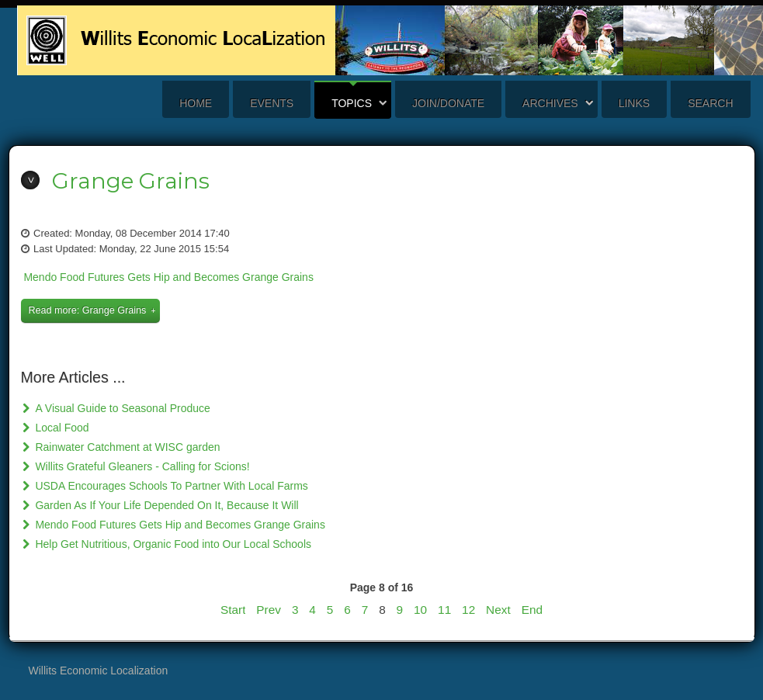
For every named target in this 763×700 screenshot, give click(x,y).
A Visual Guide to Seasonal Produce (121, 408)
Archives (550, 103)
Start (233, 610)
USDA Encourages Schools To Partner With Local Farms (170, 486)
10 (420, 610)
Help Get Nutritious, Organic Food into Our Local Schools (172, 544)
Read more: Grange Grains (88, 310)
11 (444, 610)
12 (468, 610)
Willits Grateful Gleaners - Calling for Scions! (141, 466)
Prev (269, 610)
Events (272, 103)
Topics (352, 103)
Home (196, 103)
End (532, 610)
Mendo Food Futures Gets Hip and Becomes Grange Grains (168, 277)
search (710, 103)
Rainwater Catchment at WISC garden (127, 447)
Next (498, 610)
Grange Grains (131, 181)
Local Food (61, 428)
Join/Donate (448, 103)
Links (634, 103)
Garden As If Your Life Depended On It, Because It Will (166, 505)
